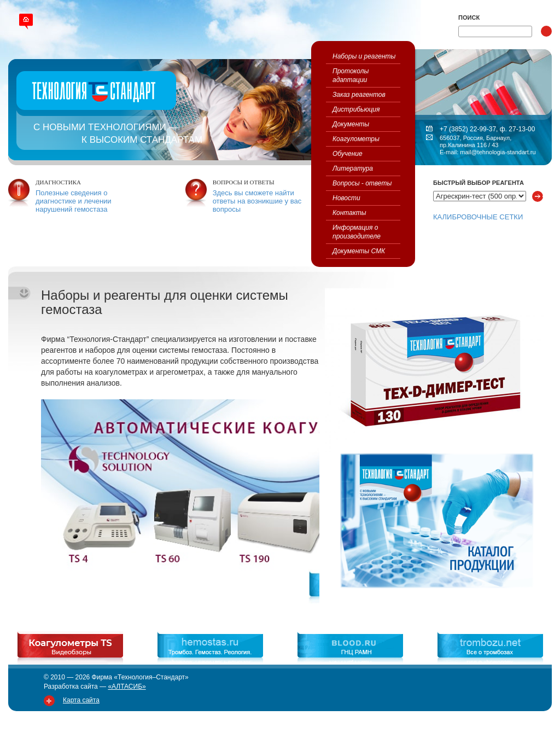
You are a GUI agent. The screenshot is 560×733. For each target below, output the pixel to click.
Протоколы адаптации (351, 75)
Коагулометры (356, 139)
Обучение (348, 154)
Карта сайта (81, 700)
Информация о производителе (357, 232)
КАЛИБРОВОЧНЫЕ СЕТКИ (478, 217)
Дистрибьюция (356, 109)
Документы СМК (359, 251)
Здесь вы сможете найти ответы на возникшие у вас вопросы (257, 201)
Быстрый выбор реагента (479, 183)
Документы (351, 124)
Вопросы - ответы (362, 183)
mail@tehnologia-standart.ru (498, 152)
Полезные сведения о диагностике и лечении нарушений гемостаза (74, 201)
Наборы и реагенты (364, 56)
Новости (346, 198)
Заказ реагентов (359, 95)
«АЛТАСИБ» (127, 687)
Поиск (469, 18)
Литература (353, 168)
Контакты (349, 213)
